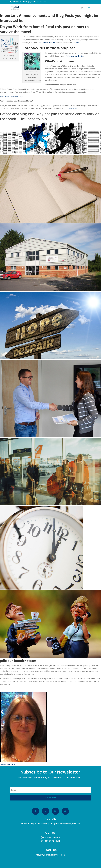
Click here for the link (75, 56)
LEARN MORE (72, 108)
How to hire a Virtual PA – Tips (12, 96)
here (77, 42)
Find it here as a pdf (47, 42)
